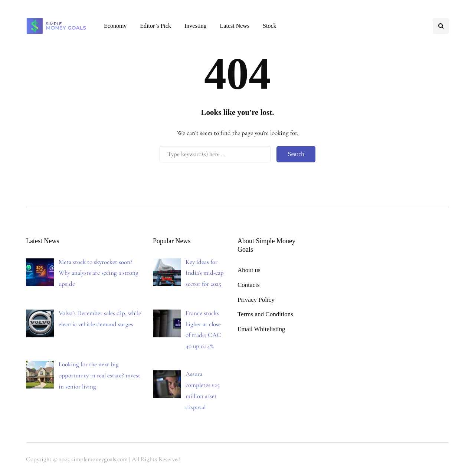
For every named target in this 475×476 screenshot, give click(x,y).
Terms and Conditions (265, 314)
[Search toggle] (441, 26)
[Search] (215, 154)
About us (249, 270)
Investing (196, 26)
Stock (269, 26)
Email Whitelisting (261, 329)
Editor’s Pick (155, 26)
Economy (115, 26)
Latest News (235, 26)
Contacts (249, 285)
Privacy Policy (256, 300)
